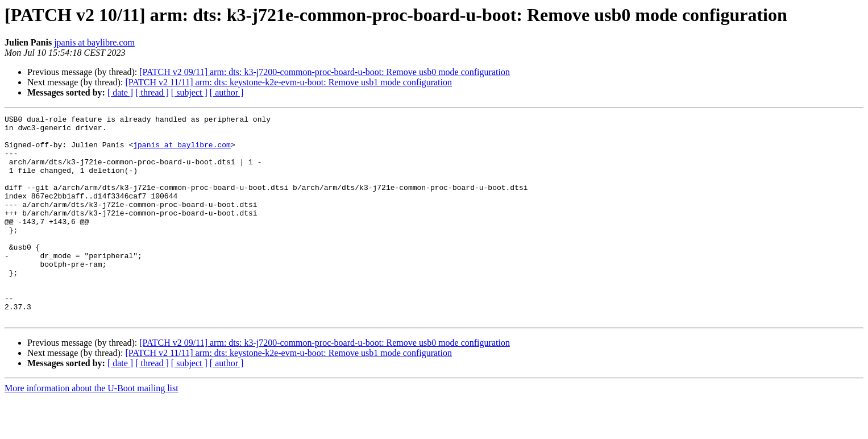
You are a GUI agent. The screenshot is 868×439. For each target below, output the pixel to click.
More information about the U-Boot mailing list (92, 429)
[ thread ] (152, 92)
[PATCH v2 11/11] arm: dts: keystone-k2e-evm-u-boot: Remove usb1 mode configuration (288, 82)
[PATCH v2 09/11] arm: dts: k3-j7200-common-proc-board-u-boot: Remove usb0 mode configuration (325, 72)
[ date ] (120, 92)
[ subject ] (189, 92)
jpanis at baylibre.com (94, 42)
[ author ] (227, 92)
